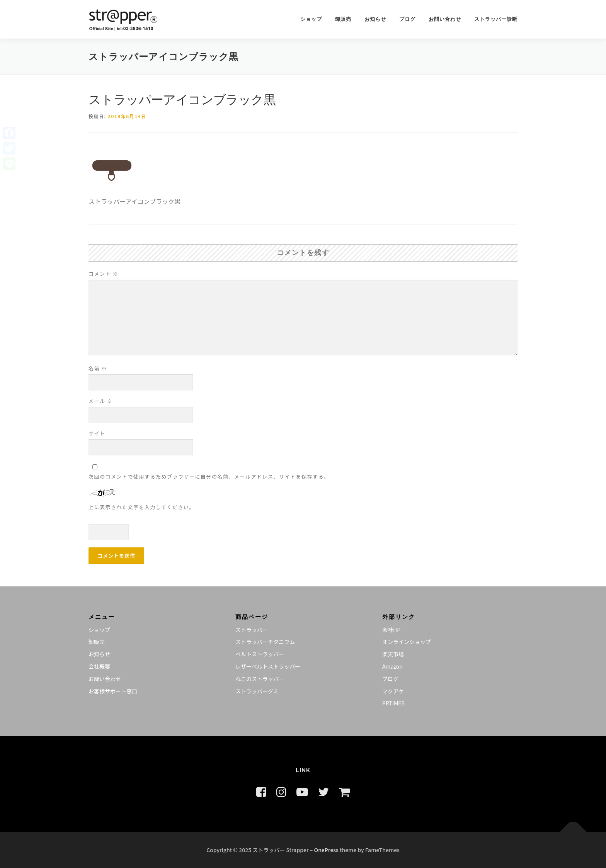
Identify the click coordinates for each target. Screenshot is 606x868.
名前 (98, 368)
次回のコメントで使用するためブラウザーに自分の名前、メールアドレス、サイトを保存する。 (209, 476)
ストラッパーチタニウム (265, 642)
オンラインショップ (407, 642)
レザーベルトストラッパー (268, 666)
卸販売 (343, 19)
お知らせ (375, 19)
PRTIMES (393, 703)
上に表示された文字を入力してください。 (142, 507)
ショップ (311, 19)
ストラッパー (252, 630)
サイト (97, 433)
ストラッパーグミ (257, 691)
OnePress (326, 850)
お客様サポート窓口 (113, 691)
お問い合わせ (445, 19)
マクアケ (393, 691)
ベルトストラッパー (260, 654)
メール (100, 401)
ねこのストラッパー (260, 679)
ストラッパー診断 (496, 19)
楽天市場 (393, 654)
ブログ (407, 19)
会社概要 (99, 666)
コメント (103, 274)
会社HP (391, 630)
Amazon (392, 666)
